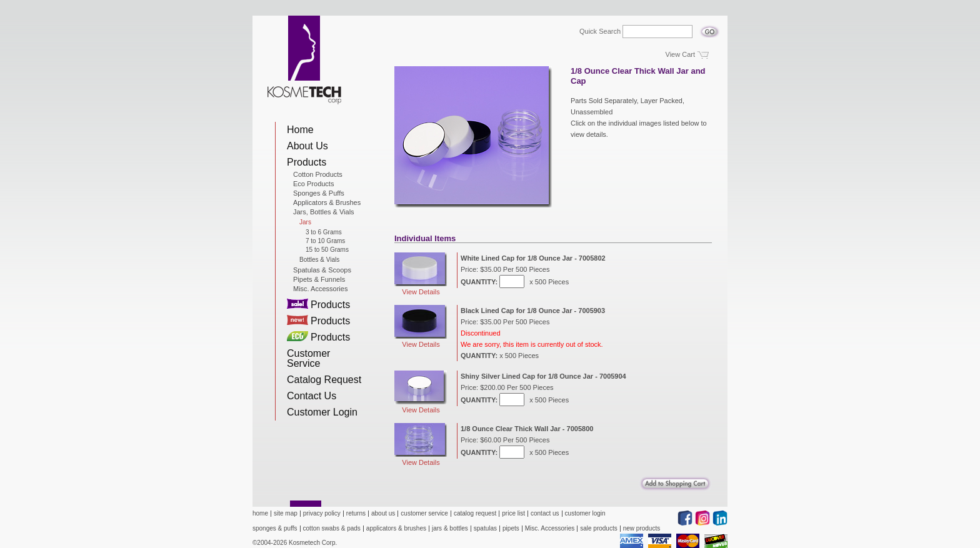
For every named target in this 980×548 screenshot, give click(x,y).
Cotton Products (318, 174)
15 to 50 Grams (327, 250)
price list (513, 513)
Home (300, 130)
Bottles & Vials (319, 260)
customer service (424, 513)
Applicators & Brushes (327, 202)
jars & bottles (450, 528)
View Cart (680, 54)
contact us (545, 513)
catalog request (475, 513)
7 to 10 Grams (325, 241)
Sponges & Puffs (319, 193)
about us (383, 513)
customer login (585, 513)
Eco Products (313, 184)
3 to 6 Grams (324, 232)
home (260, 513)
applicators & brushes (396, 528)
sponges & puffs (275, 528)
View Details (421, 274)
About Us (307, 146)
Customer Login (322, 412)
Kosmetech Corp (304, 60)
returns (356, 513)
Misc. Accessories (320, 289)
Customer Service (308, 358)
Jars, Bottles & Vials (324, 212)
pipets (511, 528)
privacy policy (322, 513)
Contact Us (312, 396)
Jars (305, 222)
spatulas (485, 528)
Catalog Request (324, 380)
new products (642, 528)
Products (307, 162)
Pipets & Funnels (319, 279)
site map (286, 513)
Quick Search (600, 32)
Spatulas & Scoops (322, 270)
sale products (598, 528)
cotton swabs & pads (332, 528)
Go (710, 28)
